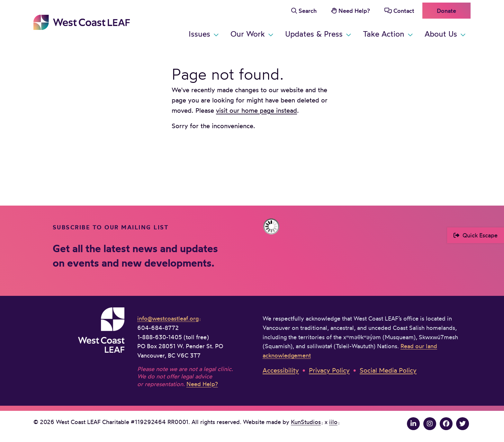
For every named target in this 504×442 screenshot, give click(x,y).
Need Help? (354, 11)
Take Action (384, 34)
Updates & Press (314, 34)
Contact (404, 11)
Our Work (248, 34)
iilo (333, 422)
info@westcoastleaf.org (168, 318)
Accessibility (281, 370)
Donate (446, 11)
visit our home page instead (256, 110)
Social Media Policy (388, 370)
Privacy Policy (329, 370)
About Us (441, 34)
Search (308, 11)
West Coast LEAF (82, 22)
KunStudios (306, 422)
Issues (199, 34)
